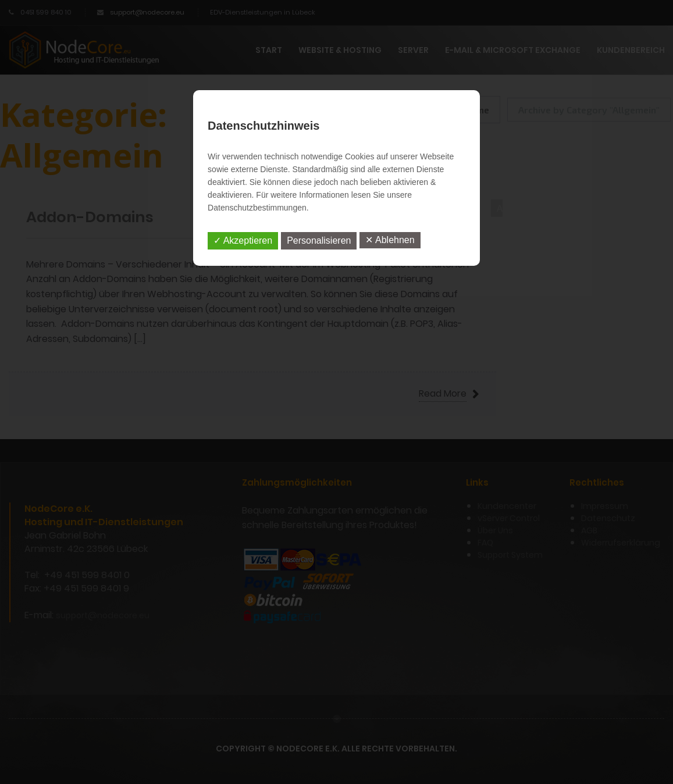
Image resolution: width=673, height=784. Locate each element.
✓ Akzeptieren (243, 240)
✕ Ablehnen (390, 240)
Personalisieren (319, 240)
